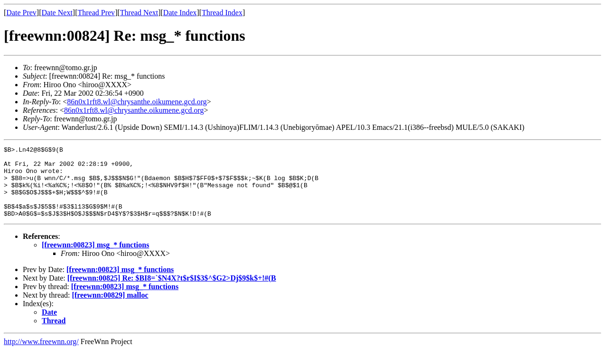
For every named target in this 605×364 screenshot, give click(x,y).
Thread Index (222, 13)
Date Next (57, 13)
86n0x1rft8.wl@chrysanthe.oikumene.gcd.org (137, 102)
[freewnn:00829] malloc (110, 309)
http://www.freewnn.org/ (41, 356)
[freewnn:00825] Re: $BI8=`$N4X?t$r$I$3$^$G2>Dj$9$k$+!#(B (172, 292)
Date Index (180, 13)
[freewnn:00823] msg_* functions (95, 259)
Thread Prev (96, 13)
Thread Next (139, 13)
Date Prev (21, 13)
